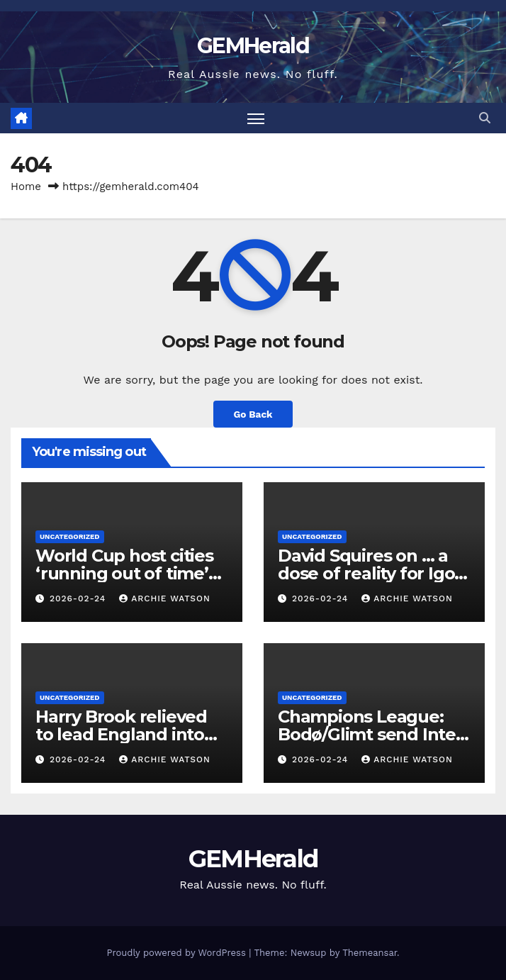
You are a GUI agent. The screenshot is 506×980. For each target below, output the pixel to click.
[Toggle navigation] (256, 118)
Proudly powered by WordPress (178, 953)
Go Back (253, 414)
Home (26, 186)
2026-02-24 (79, 598)
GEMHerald (253, 46)
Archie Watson (165, 598)
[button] (485, 118)
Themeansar (370, 953)
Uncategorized (70, 536)
